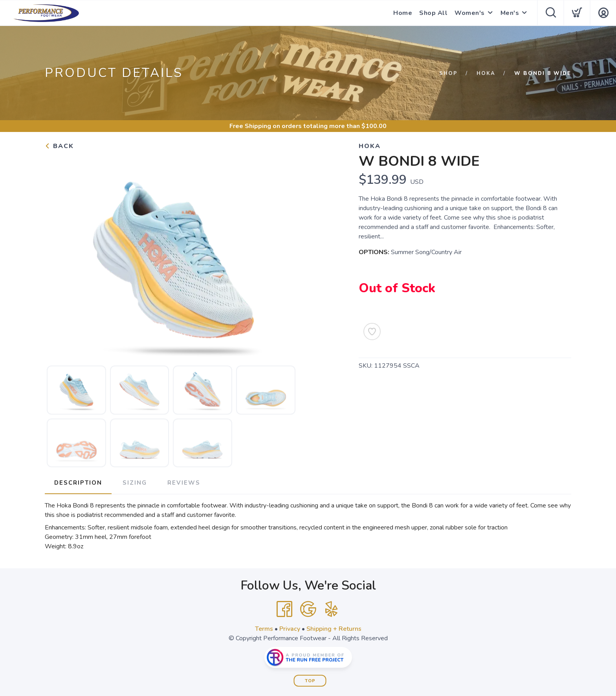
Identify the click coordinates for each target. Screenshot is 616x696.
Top (310, 681)
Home (403, 13)
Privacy (290, 629)
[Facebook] (284, 609)
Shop (448, 73)
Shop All (433, 13)
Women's (470, 13)
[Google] (308, 609)
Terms (264, 629)
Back (59, 146)
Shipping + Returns (334, 629)
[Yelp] (332, 609)
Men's (510, 13)
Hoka (486, 73)
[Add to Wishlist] (372, 332)
